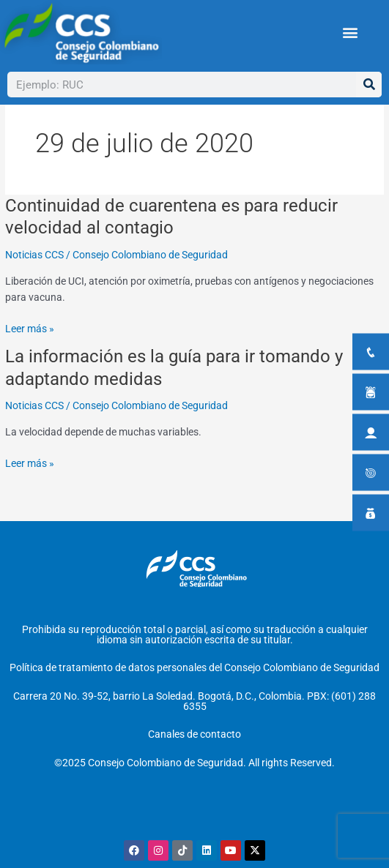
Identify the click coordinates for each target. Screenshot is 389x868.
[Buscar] (369, 85)
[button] (350, 33)
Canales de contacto (194, 734)
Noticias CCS (34, 280)
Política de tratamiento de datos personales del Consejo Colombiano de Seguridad (194, 667)
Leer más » (30, 355)
